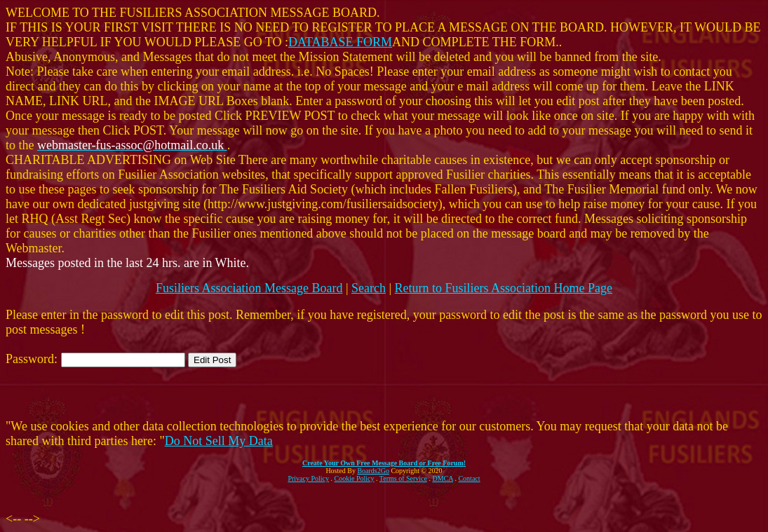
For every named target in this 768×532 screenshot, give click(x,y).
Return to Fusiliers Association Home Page (504, 288)
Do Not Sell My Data (219, 441)
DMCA (443, 478)
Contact (469, 478)
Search (369, 288)
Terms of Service (403, 478)
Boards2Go (373, 471)
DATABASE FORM (340, 42)
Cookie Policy (355, 478)
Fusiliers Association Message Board (249, 288)
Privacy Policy (308, 478)
